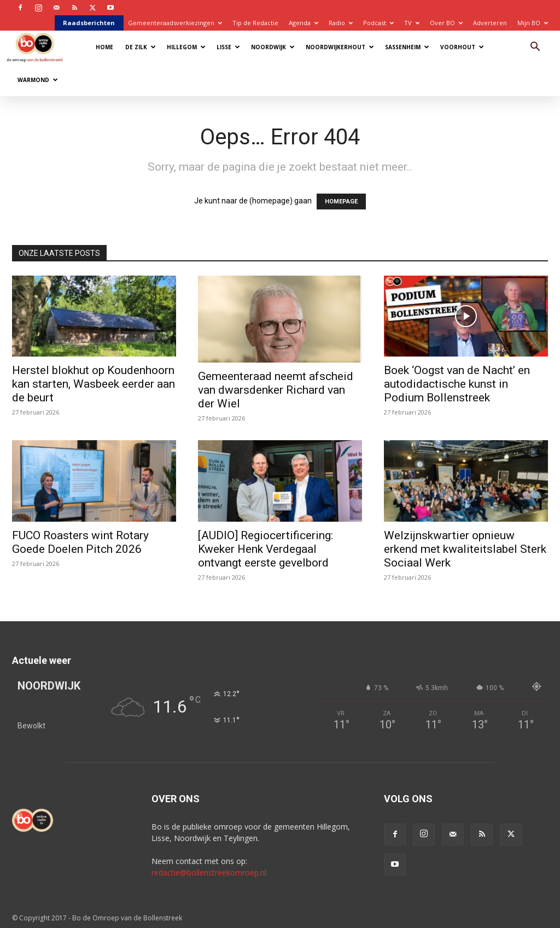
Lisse (228, 47)
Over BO (446, 23)
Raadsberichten (89, 23)
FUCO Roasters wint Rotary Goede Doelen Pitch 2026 (80, 542)
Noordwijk (273, 47)
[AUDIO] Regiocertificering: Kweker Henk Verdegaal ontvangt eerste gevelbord (266, 549)
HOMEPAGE (341, 202)
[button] (535, 48)
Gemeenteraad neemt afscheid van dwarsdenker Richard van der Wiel (276, 390)
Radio (341, 23)
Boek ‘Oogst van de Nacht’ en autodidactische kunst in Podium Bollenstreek (457, 384)
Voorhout (462, 47)
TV (412, 23)
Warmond (38, 80)
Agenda (304, 23)
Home (104, 47)
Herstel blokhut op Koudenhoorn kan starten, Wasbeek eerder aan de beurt (94, 384)
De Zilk (141, 47)
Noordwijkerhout (340, 47)
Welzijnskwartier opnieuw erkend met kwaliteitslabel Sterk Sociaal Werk (465, 549)
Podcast (378, 23)
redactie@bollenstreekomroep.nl (209, 872)
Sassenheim (407, 47)
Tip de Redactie (255, 23)
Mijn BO (533, 23)
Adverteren (490, 23)
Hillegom (186, 47)
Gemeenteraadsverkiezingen (175, 23)
